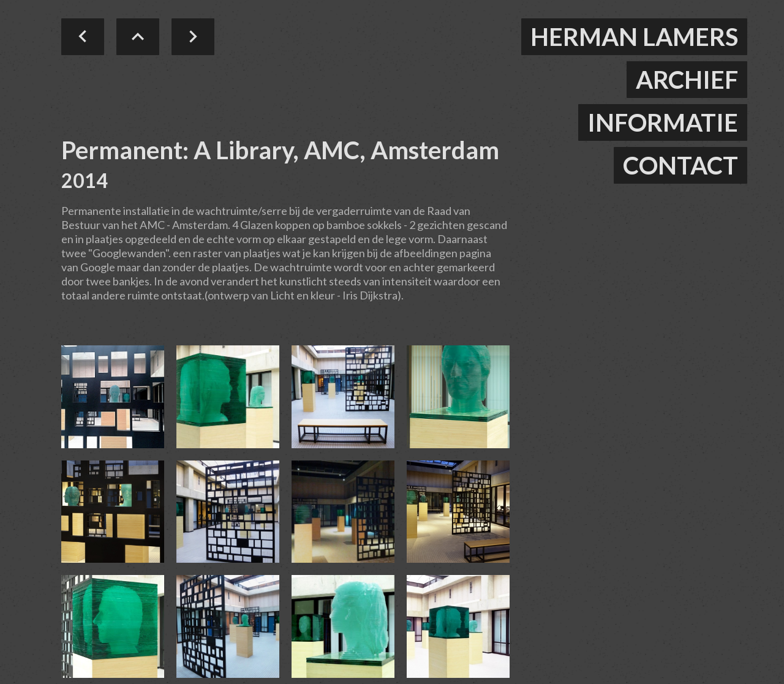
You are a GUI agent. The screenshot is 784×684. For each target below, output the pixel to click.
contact (680, 165)
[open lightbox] (113, 397)
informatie (663, 122)
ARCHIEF (687, 80)
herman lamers (634, 37)
